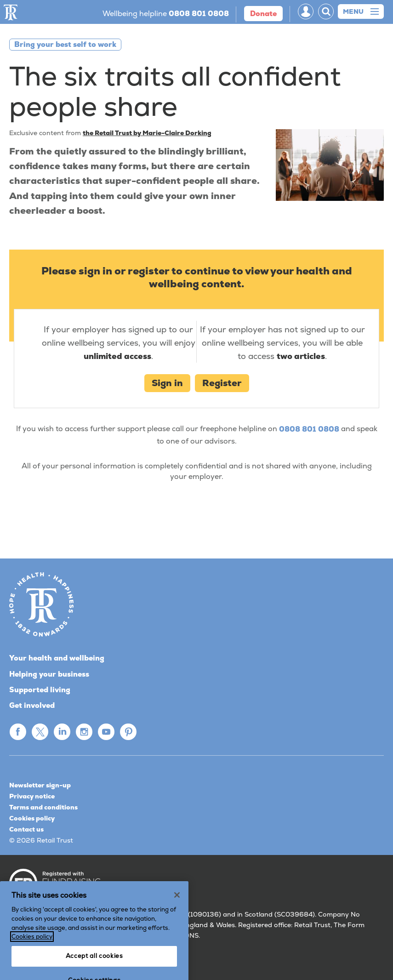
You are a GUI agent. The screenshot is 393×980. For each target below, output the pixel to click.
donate (263, 14)
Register (222, 383)
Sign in (167, 383)
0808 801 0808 (309, 430)
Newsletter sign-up (40, 785)
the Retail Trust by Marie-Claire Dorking (147, 133)
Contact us (26, 829)
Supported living (40, 690)
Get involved (32, 705)
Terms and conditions (43, 807)
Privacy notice (32, 796)
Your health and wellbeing (57, 658)
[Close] (177, 914)
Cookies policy (32, 818)
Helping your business (49, 674)
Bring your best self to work (65, 44)
